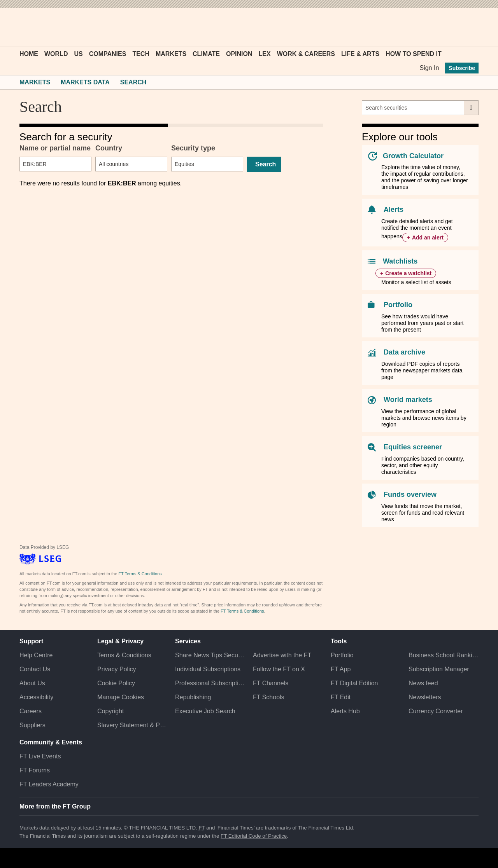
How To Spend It (414, 54)
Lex (265, 54)
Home (29, 54)
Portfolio (398, 305)
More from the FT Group (55, 806)
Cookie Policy (116, 683)
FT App (341, 669)
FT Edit (341, 697)
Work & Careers (306, 54)
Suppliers (32, 725)
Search (133, 82)
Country (109, 148)
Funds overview (410, 494)
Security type (193, 148)
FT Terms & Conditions (140, 574)
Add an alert (428, 238)
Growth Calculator (413, 156)
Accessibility (36, 697)
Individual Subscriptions (208, 669)
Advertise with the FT (282, 655)
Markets (171, 54)
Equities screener (413, 447)
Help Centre (36, 655)
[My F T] (468, 27)
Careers (31, 711)
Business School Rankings (444, 655)
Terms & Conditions (124, 655)
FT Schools (269, 697)
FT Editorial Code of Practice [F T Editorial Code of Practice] (254, 836)
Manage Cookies (121, 697)
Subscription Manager (439, 669)
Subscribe (462, 68)
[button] (23, 27)
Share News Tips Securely (210, 655)
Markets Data (85, 82)
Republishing (193, 697)
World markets (408, 400)
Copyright (110, 711)
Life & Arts (360, 54)
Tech (141, 54)
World (56, 54)
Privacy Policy (117, 669)
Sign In (429, 68)
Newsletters (425, 697)
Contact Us (35, 669)
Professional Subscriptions (210, 683)
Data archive (404, 352)
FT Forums (35, 770)
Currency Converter (436, 711)
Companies (108, 54)
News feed (423, 683)
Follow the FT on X (279, 669)
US (78, 54)
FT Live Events (40, 756)
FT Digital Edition (354, 683)
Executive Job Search (205, 711)
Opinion (239, 54)
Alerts (394, 210)
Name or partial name (55, 148)
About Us (32, 683)
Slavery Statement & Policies (132, 725)
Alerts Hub (345, 711)
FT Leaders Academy (49, 784)
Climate (206, 54)
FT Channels (271, 683)
